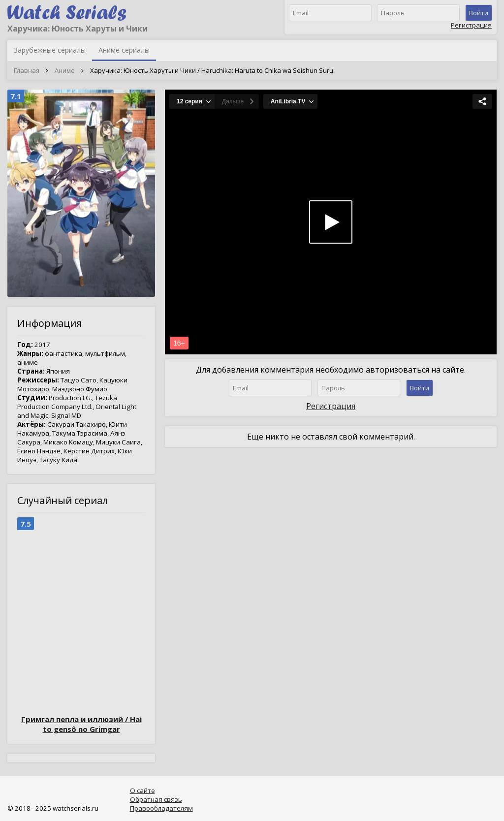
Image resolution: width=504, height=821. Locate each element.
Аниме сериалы (124, 50)
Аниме (65, 70)
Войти (479, 13)
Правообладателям (161, 808)
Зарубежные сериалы (50, 50)
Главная (27, 70)
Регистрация (471, 25)
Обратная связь (156, 799)
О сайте (142, 790)
